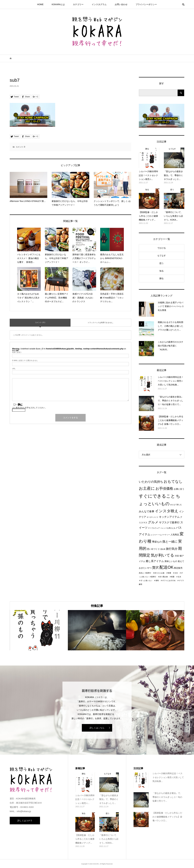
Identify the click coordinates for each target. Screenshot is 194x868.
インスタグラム (99, 4)
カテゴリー (78, 4)
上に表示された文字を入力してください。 (29, 408)
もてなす (162, 256)
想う (162, 263)
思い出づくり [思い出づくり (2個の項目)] (153, 549)
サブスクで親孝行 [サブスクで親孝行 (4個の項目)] (169, 522)
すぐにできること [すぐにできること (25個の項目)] (157, 496)
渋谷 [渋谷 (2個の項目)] (177, 556)
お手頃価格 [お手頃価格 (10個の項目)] (164, 488)
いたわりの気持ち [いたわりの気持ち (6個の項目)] (151, 482)
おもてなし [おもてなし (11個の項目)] (173, 481)
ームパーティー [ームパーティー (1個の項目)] (164, 535)
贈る (162, 278)
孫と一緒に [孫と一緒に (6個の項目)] (170, 542)
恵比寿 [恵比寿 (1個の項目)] (163, 549)
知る (162, 271)
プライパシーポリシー (146, 4)
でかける (162, 248)
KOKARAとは (58, 4)
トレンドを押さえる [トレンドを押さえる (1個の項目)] (168, 528)
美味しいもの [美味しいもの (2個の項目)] (171, 561)
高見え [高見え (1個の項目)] (141, 573)
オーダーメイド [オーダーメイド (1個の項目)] (153, 517)
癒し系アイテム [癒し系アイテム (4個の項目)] (155, 561)
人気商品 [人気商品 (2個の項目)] (175, 535)
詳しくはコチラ (25, 821)
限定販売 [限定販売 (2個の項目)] (178, 568)
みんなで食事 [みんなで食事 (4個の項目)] (147, 511)
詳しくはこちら (97, 728)
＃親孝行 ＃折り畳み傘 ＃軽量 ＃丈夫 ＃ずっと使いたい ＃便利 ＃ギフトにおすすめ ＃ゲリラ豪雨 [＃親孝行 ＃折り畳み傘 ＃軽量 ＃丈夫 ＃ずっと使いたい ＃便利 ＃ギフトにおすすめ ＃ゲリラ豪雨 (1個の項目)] (161, 580)
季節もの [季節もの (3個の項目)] (157, 542)
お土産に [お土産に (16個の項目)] (147, 488)
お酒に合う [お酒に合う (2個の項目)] (179, 489)
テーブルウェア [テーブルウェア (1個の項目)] (154, 528)
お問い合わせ (121, 4)
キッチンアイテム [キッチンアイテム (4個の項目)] (169, 517)
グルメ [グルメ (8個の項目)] (153, 522)
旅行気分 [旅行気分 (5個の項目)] (172, 549)
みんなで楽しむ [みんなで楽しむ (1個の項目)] (176, 505)
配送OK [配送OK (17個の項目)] (166, 567)
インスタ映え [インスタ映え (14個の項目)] (167, 511)
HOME (40, 4)
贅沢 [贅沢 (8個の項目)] (156, 568)
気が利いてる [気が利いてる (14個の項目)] (162, 555)
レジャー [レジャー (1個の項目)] (154, 535)
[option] (39, 630)
